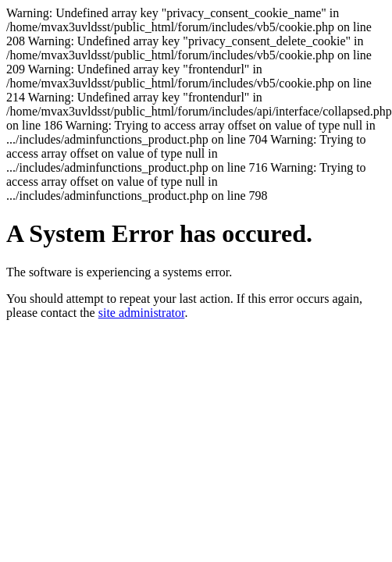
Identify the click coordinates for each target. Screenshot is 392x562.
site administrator (142, 313)
